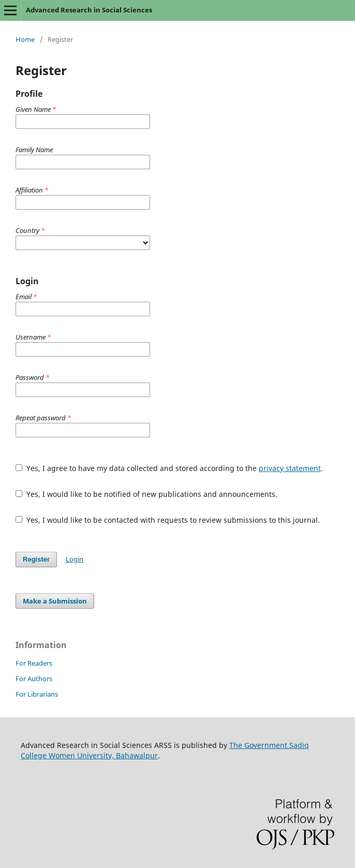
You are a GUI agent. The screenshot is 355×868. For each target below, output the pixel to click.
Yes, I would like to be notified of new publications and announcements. (146, 494)
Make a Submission (55, 601)
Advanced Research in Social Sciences (89, 10)
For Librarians (37, 694)
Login (75, 559)
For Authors (34, 679)
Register (36, 559)
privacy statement (290, 468)
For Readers (34, 663)
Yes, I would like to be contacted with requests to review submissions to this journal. (168, 520)
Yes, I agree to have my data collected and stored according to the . (169, 468)
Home (25, 39)
